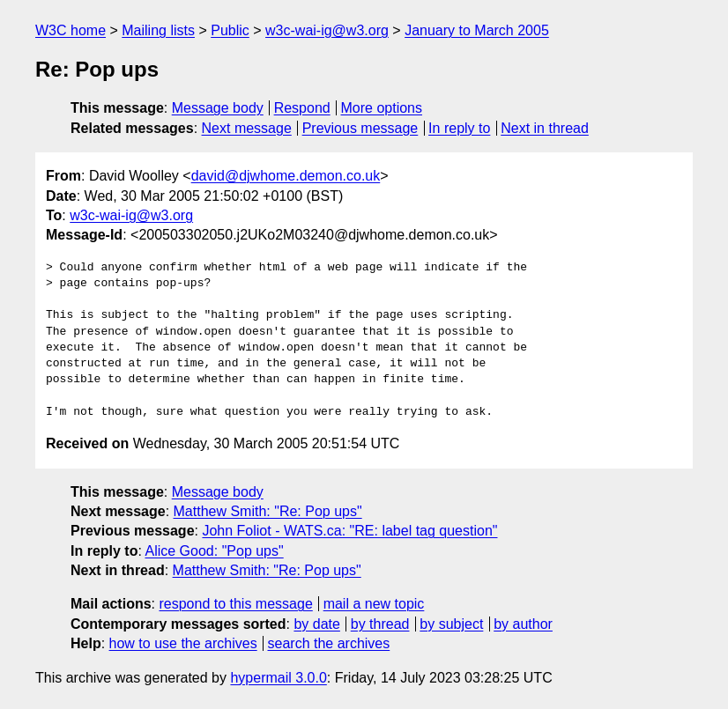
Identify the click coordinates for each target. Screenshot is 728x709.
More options (382, 108)
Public (230, 30)
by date (316, 624)
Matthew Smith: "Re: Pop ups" (268, 511)
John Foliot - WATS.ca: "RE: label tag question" (349, 531)
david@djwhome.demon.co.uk (286, 176)
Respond (302, 108)
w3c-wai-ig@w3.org (327, 30)
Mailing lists (158, 30)
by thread (380, 624)
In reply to (459, 128)
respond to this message (235, 604)
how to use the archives (183, 643)
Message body (218, 108)
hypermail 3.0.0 (278, 678)
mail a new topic (374, 604)
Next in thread (545, 128)
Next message (247, 128)
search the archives (329, 643)
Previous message (360, 128)
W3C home (71, 30)
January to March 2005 (477, 30)
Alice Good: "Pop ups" (214, 551)
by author (523, 624)
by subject (451, 624)
